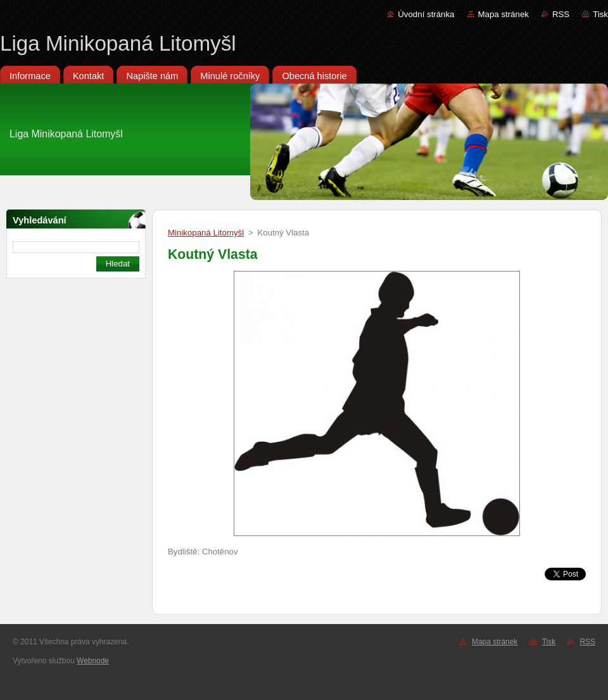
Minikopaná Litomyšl (206, 233)
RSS (561, 14)
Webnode (93, 661)
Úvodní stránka (426, 14)
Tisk (600, 14)
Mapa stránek (503, 14)
